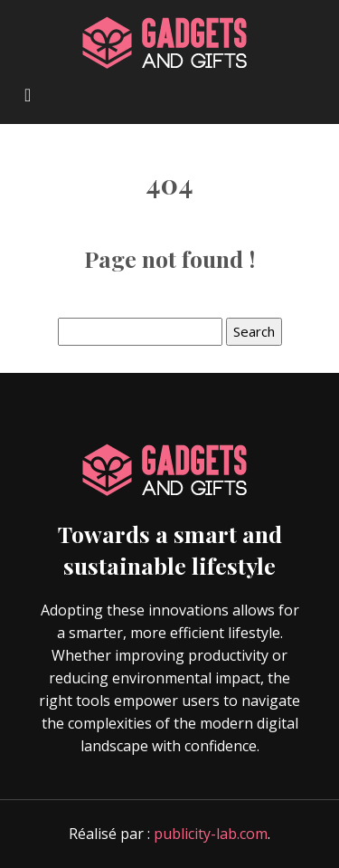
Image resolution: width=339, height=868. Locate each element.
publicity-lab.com (211, 834)
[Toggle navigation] (28, 94)
